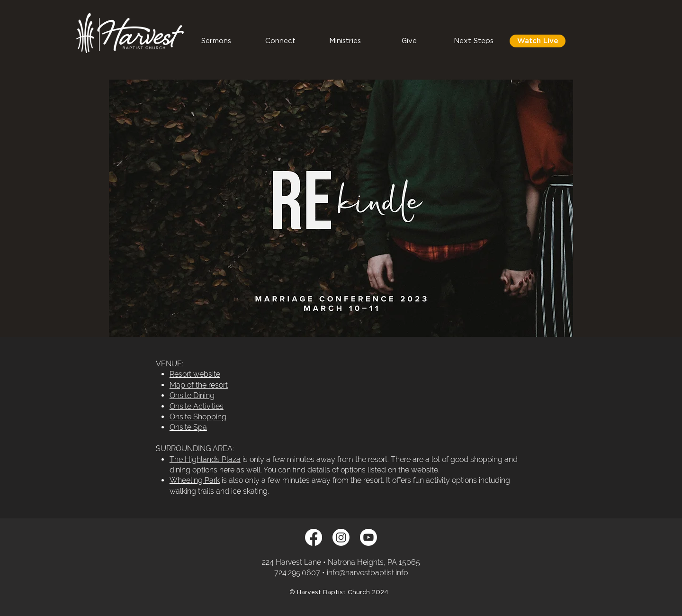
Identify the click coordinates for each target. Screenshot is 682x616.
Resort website (195, 374)
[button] (280, 41)
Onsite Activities (197, 406)
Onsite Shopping (198, 417)
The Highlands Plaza (205, 459)
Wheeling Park (195, 480)
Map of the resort (199, 385)
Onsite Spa (188, 427)
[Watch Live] (538, 41)
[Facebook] (314, 537)
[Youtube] (368, 537)
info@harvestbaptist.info (367, 573)
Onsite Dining (192, 395)
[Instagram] (341, 537)
